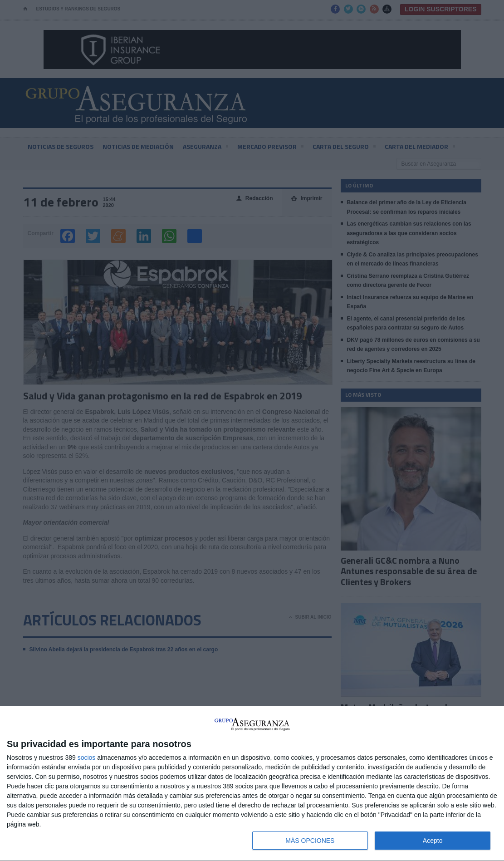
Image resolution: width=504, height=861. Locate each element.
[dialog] (252, 784)
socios (87, 758)
